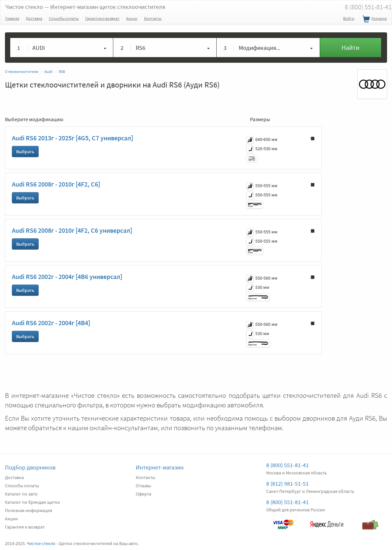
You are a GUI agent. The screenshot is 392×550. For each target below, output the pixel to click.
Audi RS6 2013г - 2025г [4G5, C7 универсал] (72, 138)
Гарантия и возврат (102, 18)
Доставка (34, 18)
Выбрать (25, 152)
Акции (132, 18)
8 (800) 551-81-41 (287, 465)
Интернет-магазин (160, 467)
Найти (350, 47)
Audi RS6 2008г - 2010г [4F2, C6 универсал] (72, 230)
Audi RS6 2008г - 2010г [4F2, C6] (56, 184)
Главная (12, 18)
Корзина (374, 19)
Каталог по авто (21, 494)
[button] (62, 48)
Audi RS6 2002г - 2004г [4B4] (51, 323)
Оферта (143, 494)
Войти (349, 18)
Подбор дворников (30, 467)
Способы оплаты (64, 18)
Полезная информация (29, 510)
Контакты (153, 18)
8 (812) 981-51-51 (287, 483)
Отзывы (143, 486)
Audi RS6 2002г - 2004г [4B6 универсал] (67, 276)
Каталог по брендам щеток (33, 502)
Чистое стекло (85, 7)
